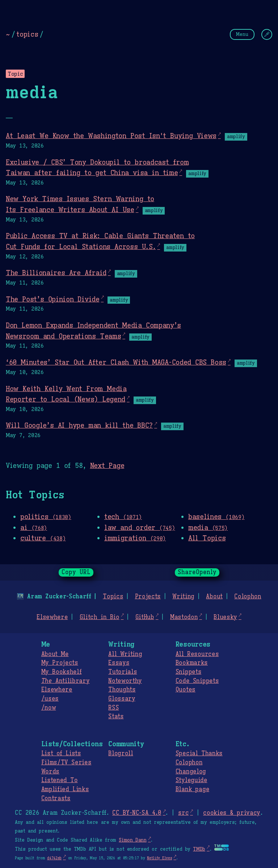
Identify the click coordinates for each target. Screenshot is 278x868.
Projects (148, 597)
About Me (55, 654)
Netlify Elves (159, 858)
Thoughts (122, 690)
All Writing (125, 654)
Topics (113, 597)
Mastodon (184, 617)
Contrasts (56, 798)
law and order (140, 527)
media (208, 527)
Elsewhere (52, 617)
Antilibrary (66, 681)
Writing (183, 597)
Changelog (191, 772)
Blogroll (121, 753)
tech (123, 516)
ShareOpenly (197, 572)
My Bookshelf (62, 672)
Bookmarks (192, 663)
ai (34, 527)
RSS (113, 708)
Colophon (248, 597)
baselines (216, 516)
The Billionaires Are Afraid (56, 273)
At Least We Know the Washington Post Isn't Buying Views (111, 136)
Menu (242, 34)
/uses (50, 699)
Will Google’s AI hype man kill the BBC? (79, 425)
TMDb (199, 849)
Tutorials (123, 672)
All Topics (207, 538)
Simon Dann (132, 840)
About (214, 597)
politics (46, 516)
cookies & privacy (232, 813)
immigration (135, 538)
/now (49, 708)
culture (43, 538)
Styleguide (191, 780)
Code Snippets (197, 681)
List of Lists (61, 753)
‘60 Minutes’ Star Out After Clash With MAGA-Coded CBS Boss (116, 362)
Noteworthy (125, 681)
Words (50, 772)
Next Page (107, 465)
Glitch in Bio (100, 617)
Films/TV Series (66, 763)
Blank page (192, 789)
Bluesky (225, 617)
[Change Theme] (267, 34)
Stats (116, 717)
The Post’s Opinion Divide (53, 299)
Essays (119, 663)
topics (27, 34)
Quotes (186, 690)
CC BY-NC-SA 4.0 (137, 813)
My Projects (60, 663)
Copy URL (76, 572)
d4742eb (54, 858)
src (183, 813)
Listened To (60, 780)
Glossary (122, 699)
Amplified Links (65, 789)
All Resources (197, 654)
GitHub (145, 617)
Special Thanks (199, 753)
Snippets (188, 672)
